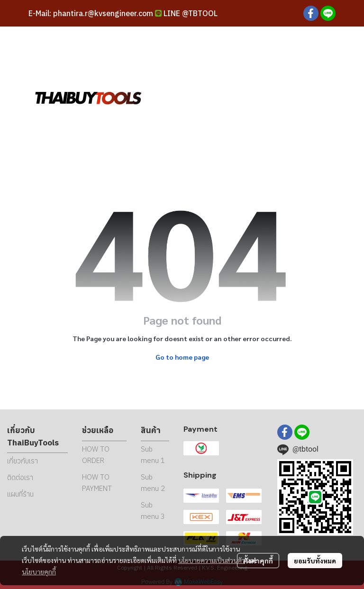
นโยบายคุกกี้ (39, 571)
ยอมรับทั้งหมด (315, 561)
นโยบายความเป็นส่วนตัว (212, 560)
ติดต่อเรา (20, 477)
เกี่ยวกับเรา (23, 461)
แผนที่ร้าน (20, 494)
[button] (269, 97)
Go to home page (182, 357)
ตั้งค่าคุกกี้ (258, 561)
